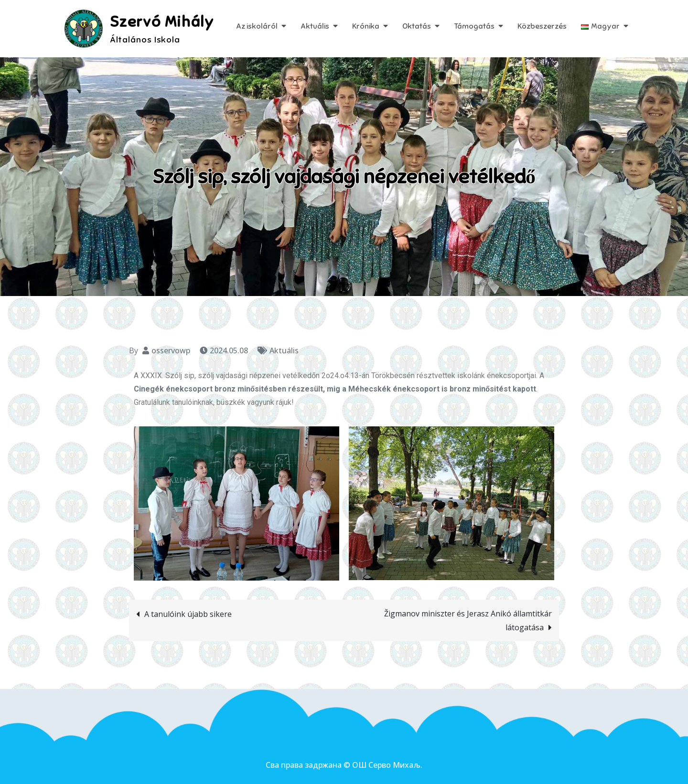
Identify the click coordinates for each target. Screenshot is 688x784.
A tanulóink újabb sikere (188, 614)
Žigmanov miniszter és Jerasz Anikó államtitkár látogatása (468, 620)
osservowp (171, 350)
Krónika (366, 26)
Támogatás (474, 26)
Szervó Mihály (162, 21)
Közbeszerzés (542, 26)
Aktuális (315, 26)
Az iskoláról (257, 26)
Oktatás (417, 26)
